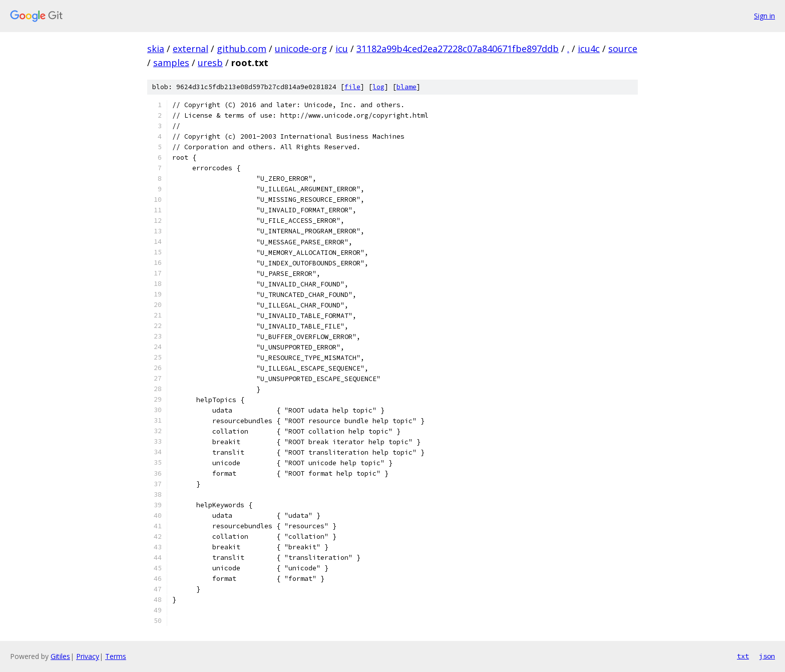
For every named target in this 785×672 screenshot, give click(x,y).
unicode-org (301, 49)
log (378, 87)
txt (743, 656)
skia (156, 49)
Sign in (764, 16)
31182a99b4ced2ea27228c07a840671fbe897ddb (458, 49)
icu (342, 49)
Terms (116, 656)
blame (407, 87)
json (767, 656)
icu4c (589, 49)
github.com (242, 49)
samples (171, 63)
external (190, 49)
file (352, 87)
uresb (210, 63)
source (623, 49)
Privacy (88, 656)
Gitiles (60, 656)
